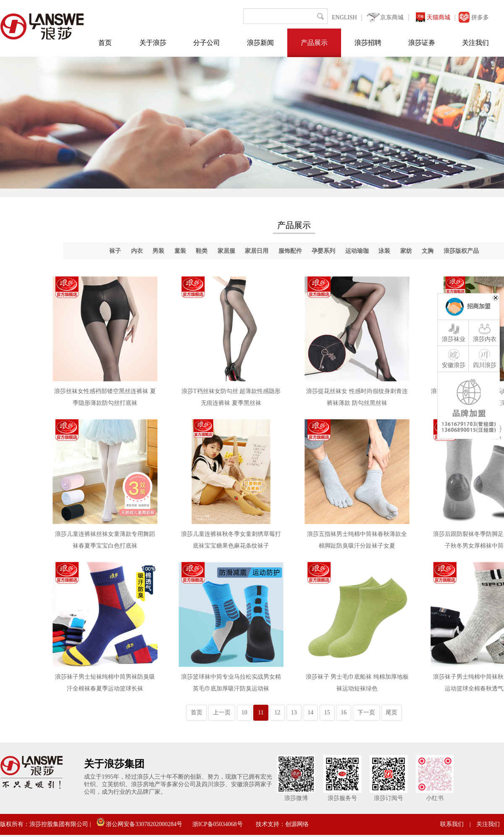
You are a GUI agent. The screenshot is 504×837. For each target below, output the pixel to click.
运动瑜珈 (357, 251)
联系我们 (452, 824)
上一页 (222, 712)
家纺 (406, 251)
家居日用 (257, 251)
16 (344, 712)
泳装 (384, 251)
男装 (158, 251)
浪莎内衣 (485, 332)
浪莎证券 (422, 43)
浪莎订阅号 (388, 798)
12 (277, 712)
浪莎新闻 (260, 43)
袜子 (115, 251)
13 (294, 712)
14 (310, 712)
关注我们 (475, 43)
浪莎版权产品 (461, 251)
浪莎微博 (296, 798)
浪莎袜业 (454, 332)
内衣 (137, 251)
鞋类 (202, 251)
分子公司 (207, 43)
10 (244, 712)
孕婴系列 (323, 251)
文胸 (428, 251)
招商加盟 (479, 306)
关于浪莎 (153, 43)
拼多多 (480, 17)
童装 (180, 251)
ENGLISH (344, 17)
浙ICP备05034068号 (218, 824)
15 (327, 712)
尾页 (391, 712)
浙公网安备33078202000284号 (140, 824)
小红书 (435, 798)
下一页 (366, 712)
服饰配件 (290, 251)
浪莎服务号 (342, 798)
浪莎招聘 (368, 43)
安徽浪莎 (454, 358)
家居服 (226, 251)
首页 (105, 43)
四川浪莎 (485, 358)
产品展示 (314, 43)
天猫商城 (438, 17)
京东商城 (392, 17)
